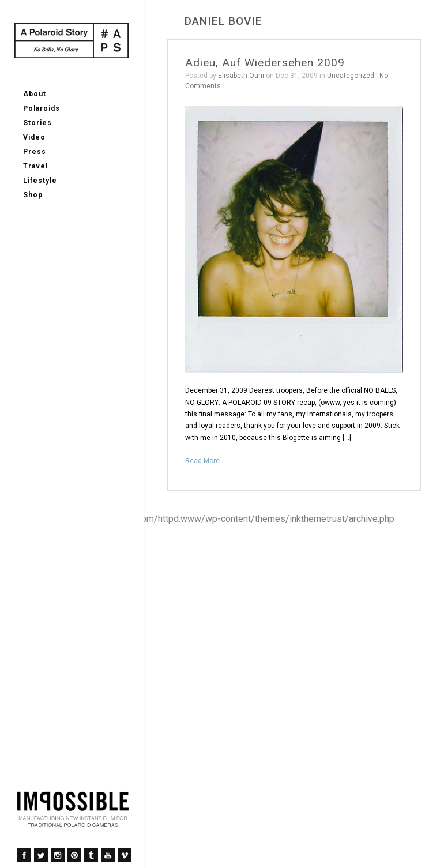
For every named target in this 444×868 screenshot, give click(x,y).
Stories (37, 123)
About (35, 94)
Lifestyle (40, 181)
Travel (35, 166)
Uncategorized (351, 76)
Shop (33, 195)
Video (34, 137)
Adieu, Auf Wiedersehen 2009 (265, 63)
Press (35, 152)
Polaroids (42, 108)
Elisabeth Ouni (241, 76)
